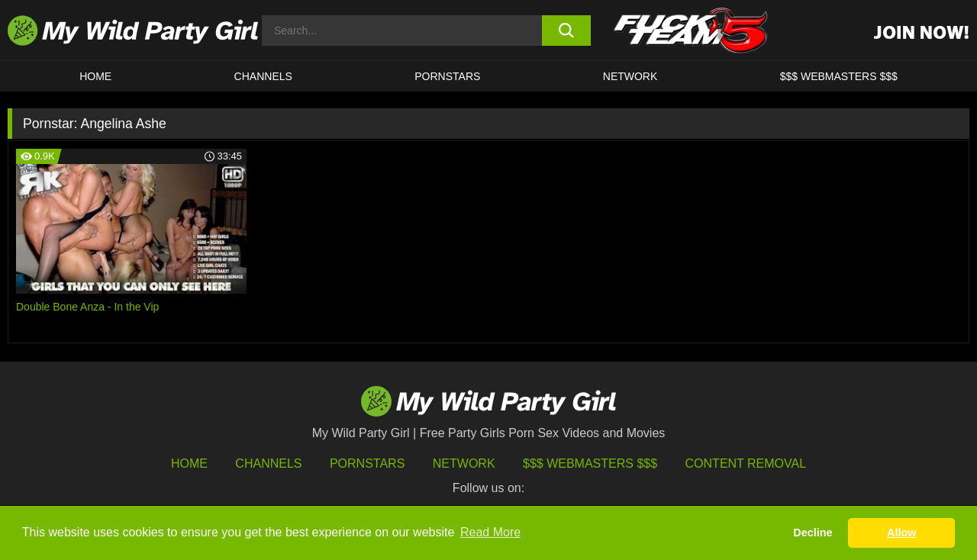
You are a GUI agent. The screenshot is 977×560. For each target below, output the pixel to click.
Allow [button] (901, 533)
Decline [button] (813, 533)
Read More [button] (490, 532)
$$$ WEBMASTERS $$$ (839, 76)
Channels (268, 463)
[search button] (567, 31)
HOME (95, 76)
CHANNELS (263, 76)
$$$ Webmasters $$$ (590, 463)
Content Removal (746, 463)
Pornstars (447, 76)
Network (630, 76)
